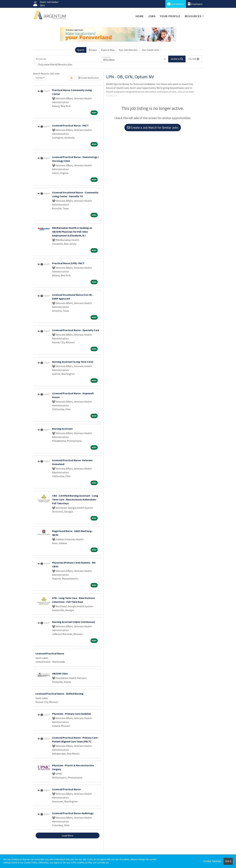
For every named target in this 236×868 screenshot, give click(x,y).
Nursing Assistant (62, 429)
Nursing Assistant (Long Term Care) (73, 362)
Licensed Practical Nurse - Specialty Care (76, 330)
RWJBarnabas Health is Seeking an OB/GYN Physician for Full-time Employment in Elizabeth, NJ (72, 232)
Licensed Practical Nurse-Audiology (73, 813)
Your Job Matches (128, 50)
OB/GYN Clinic (60, 674)
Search (81, 50)
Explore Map (108, 50)
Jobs (152, 16)
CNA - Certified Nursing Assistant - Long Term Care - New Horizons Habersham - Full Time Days (75, 499)
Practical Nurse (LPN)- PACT (68, 263)
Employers (195, 4)
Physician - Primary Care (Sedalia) (72, 714)
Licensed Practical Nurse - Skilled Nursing (60, 694)
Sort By (39, 78)
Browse (93, 50)
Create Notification (89, 78)
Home (140, 16)
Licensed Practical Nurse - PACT (70, 125)
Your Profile (170, 16)
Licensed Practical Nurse (50, 653)
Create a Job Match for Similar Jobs (153, 127)
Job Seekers (176, 4)
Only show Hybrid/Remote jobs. (55, 64)
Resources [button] (193, 16)
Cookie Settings (212, 861)
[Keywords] (68, 59)
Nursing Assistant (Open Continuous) (74, 622)
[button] (194, 59)
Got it (228, 861)
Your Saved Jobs (151, 50)
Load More (67, 835)
